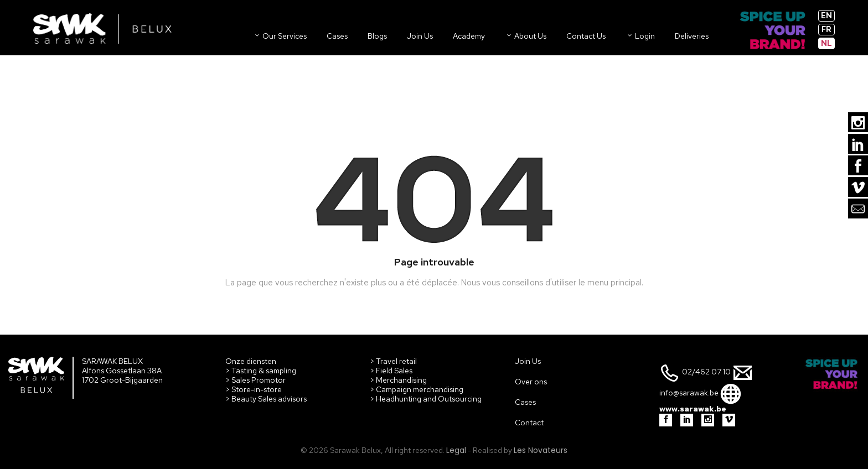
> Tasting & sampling (261, 371)
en (826, 15)
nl (826, 43)
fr (826, 29)
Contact (529, 423)
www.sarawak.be (693, 409)
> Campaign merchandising (417, 389)
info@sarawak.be (689, 393)
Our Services (280, 36)
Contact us (586, 36)
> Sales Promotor (255, 380)
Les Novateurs (541, 450)
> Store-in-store (254, 389)
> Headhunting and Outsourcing (426, 399)
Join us (420, 36)
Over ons (531, 382)
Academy (469, 36)
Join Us (528, 361)
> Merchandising (398, 380)
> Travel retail (393, 361)
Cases (337, 36)
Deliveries (692, 36)
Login (640, 36)
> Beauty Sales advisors (266, 399)
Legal (456, 450)
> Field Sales (391, 371)
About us (526, 36)
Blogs (377, 36)
